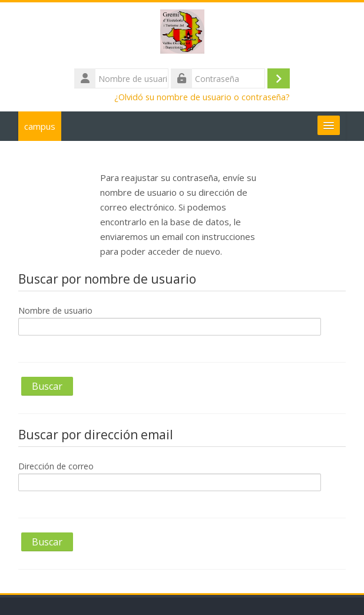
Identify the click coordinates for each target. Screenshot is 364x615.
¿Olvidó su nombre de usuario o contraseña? (202, 97)
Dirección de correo (56, 466)
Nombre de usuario (55, 310)
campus (40, 126)
